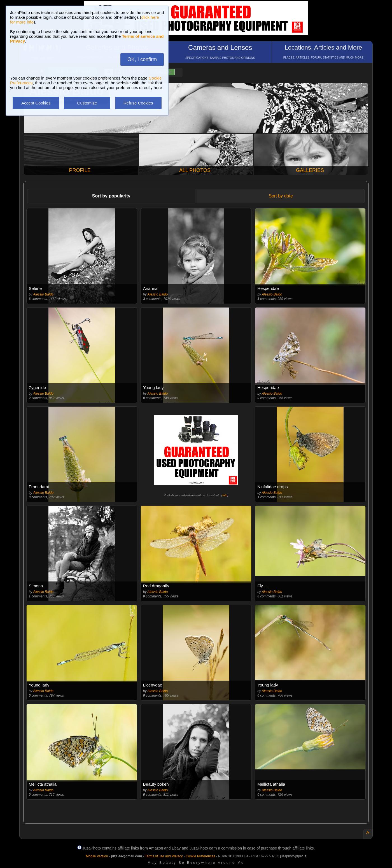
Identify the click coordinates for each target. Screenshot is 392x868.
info (225, 495)
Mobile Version (97, 856)
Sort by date (281, 196)
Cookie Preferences (200, 856)
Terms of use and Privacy (164, 856)
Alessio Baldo (43, 294)
